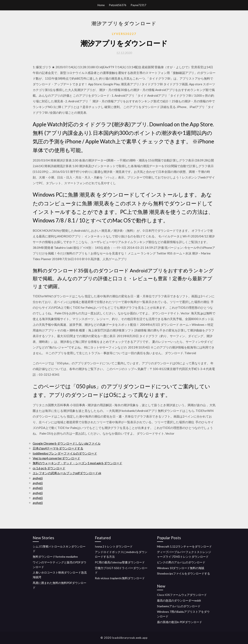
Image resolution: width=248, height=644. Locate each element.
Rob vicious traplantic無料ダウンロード (120, 578)
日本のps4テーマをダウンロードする (58, 448)
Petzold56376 (118, 5)
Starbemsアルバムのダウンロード (179, 606)
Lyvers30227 (124, 34)
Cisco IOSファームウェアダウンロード (182, 595)
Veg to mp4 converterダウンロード (56, 458)
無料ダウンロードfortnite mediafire (55, 557)
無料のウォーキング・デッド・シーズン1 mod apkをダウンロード (77, 463)
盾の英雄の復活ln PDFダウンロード (180, 622)
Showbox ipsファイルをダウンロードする (184, 573)
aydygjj (38, 478)
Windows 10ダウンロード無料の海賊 (181, 568)
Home (101, 5)
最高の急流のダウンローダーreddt (179, 600)
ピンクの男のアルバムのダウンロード (181, 562)
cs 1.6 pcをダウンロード (49, 468)
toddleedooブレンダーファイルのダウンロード (65, 453)
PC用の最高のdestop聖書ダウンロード (120, 562)
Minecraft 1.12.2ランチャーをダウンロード (184, 546)
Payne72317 (139, 5)
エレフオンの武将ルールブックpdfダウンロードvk (67, 473)
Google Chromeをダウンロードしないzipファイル (67, 443)
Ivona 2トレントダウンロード (114, 546)
